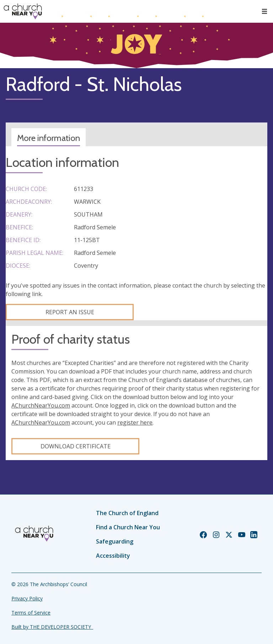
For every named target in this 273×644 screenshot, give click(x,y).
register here (135, 422)
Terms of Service (31, 613)
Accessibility (113, 556)
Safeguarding (115, 541)
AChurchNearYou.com (41, 405)
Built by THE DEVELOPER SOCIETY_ (52, 627)
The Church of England (127, 513)
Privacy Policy (27, 598)
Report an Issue (70, 312)
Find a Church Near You (128, 527)
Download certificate (76, 446)
